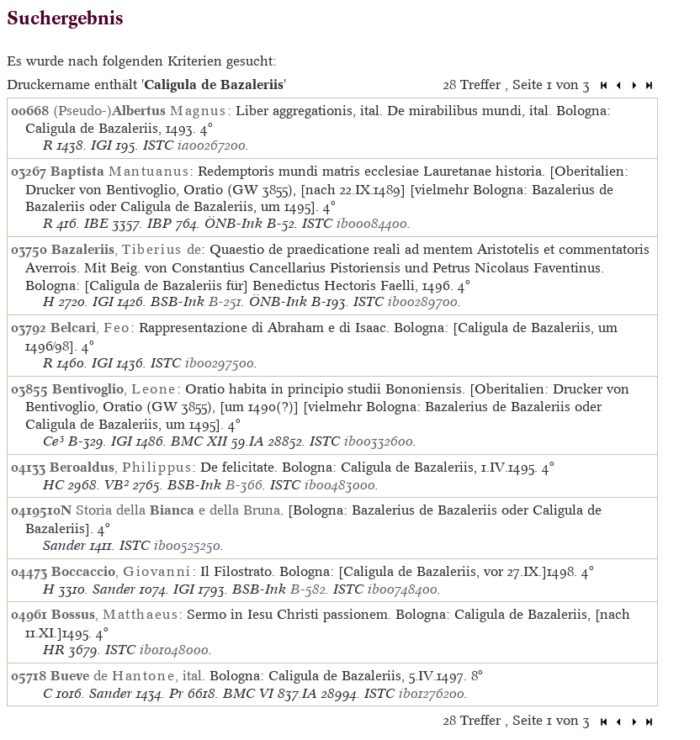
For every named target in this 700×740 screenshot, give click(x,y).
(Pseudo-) (140, 110)
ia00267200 (212, 145)
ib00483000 (340, 485)
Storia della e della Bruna (178, 510)
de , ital (126, 675)
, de (126, 249)
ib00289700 (423, 301)
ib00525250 (187, 545)
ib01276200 (432, 693)
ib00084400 (372, 223)
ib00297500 (220, 363)
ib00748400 (403, 589)
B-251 (225, 301)
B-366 (244, 485)
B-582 (308, 589)
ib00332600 (379, 441)
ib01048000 (174, 650)
